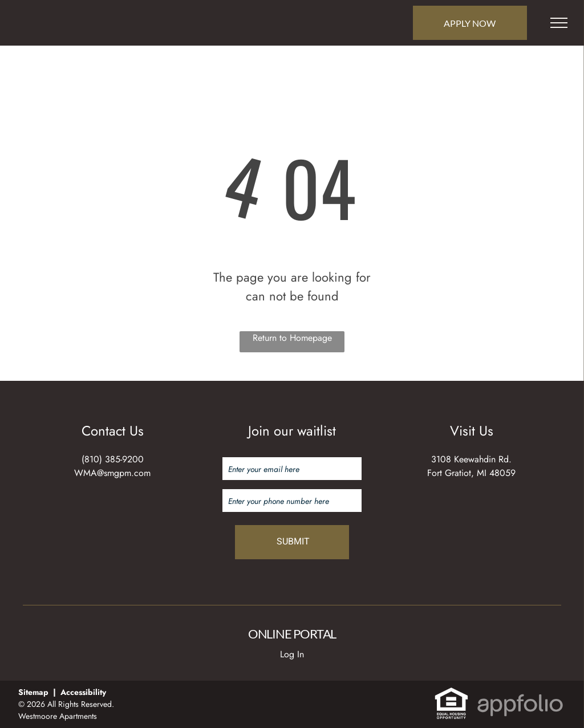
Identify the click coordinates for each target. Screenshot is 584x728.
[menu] (559, 23)
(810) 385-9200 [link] (113, 459)
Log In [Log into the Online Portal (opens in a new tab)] (292, 654)
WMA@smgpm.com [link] (112, 473)
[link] (451, 693)
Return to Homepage (292, 338)
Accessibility (83, 692)
